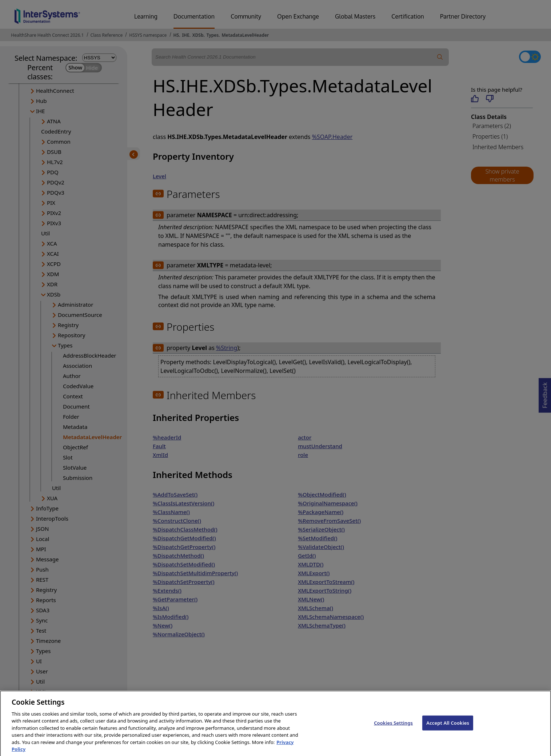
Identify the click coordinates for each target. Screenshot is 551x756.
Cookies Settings (393, 728)
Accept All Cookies (448, 728)
